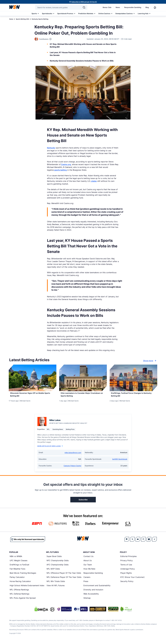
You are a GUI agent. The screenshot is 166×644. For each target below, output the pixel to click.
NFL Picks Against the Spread (23, 600)
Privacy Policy (127, 563)
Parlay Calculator (17, 579)
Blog (147, 7)
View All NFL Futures (56, 588)
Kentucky (51, 148)
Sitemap (87, 600)
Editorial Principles (128, 558)
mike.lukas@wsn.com (73, 455)
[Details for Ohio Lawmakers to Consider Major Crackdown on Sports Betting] (83, 378)
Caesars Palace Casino (72, 468)
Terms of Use (126, 567)
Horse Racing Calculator (20, 583)
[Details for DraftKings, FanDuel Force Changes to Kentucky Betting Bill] (133, 378)
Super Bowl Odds (54, 558)
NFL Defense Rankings (19, 596)
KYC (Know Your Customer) (132, 579)
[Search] (84, 7)
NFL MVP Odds (53, 571)
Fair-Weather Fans (17, 571)
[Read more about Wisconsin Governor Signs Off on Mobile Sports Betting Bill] (33, 396)
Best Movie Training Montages (23, 575)
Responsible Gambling (133, 7)
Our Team (88, 567)
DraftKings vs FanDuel (19, 567)
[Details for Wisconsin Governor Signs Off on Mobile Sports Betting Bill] (33, 378)
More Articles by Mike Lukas (50, 448)
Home (11, 19)
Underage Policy (128, 571)
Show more (150, 361)
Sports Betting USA (22, 19)
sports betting (60, 170)
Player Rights (126, 575)
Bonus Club (107, 7)
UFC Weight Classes (19, 563)
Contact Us (88, 558)
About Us (88, 563)
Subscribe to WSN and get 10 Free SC (84, 2)
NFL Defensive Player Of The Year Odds (64, 579)
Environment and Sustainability (97, 588)
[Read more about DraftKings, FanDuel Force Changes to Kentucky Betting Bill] (133, 396)
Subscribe (83, 502)
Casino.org (66, 164)
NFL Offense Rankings (19, 592)
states (94, 181)
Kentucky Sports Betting (40, 19)
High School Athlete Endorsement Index (27, 588)
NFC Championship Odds (58, 563)
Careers (87, 579)
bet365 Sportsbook (120, 461)
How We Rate (89, 571)
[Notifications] (155, 7)
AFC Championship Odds (58, 567)
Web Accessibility (91, 596)
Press (86, 583)
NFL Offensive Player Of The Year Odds (64, 575)
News (118, 7)
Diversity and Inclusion (93, 592)
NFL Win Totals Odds (56, 583)
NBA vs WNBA (16, 558)
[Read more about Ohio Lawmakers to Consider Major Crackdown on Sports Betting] (83, 396)
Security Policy (127, 583)
